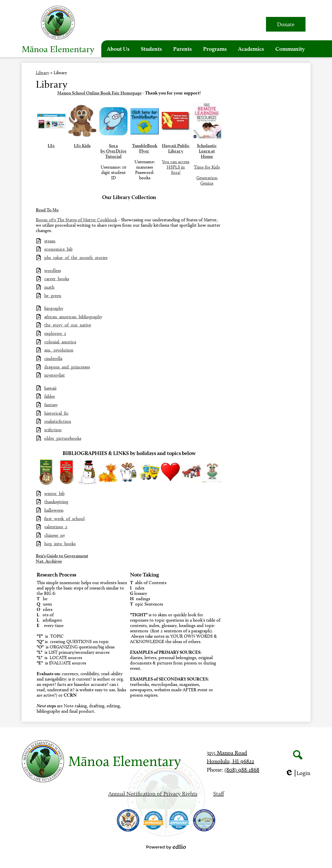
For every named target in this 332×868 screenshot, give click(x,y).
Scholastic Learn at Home (207, 151)
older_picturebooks (63, 438)
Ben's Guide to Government (62, 556)
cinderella (53, 358)
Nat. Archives (49, 561)
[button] (118, 49)
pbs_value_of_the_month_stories (76, 258)
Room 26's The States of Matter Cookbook (76, 220)
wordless (53, 270)
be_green (53, 296)
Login (298, 773)
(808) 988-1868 (242, 770)
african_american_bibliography (73, 317)
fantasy (51, 405)
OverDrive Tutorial (116, 154)
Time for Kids (207, 167)
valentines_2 (56, 527)
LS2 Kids (82, 146)
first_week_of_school (64, 519)
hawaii (50, 388)
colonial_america (60, 342)
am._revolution (59, 350)
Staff (219, 794)
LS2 (51, 146)
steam (50, 241)
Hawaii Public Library (176, 148)
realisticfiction (58, 421)
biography (54, 308)
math (49, 287)
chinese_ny (55, 535)
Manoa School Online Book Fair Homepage (99, 93)
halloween (54, 510)
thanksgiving (56, 502)
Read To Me (47, 210)
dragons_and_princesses (67, 367)
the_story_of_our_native (68, 325)
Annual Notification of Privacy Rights (153, 794)
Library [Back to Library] (42, 73)
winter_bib (54, 493)
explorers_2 (55, 333)
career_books (57, 279)
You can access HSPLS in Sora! (176, 167)
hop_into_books (60, 544)
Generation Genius (207, 180)
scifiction (53, 430)
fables (50, 396)
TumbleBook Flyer (145, 148)
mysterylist (55, 375)
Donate (286, 24)
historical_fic (56, 413)
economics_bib (58, 249)
